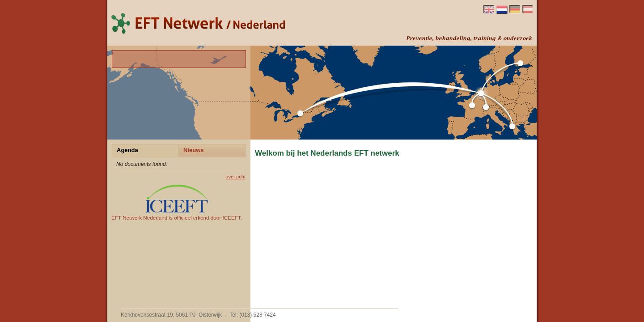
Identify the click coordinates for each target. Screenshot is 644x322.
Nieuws (194, 150)
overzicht (235, 177)
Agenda (127, 150)
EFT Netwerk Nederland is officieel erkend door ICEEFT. (177, 203)
